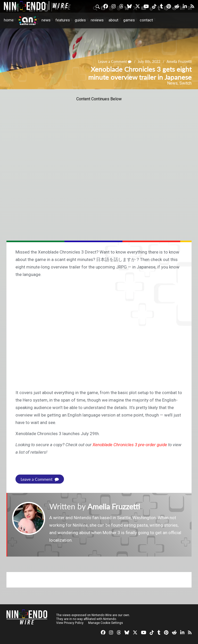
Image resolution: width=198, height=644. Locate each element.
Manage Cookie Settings (106, 623)
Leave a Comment (115, 62)
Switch (185, 83)
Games (129, 20)
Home (9, 20)
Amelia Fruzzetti (179, 62)
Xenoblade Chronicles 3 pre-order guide (130, 445)
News (46, 20)
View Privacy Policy (70, 623)
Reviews (97, 20)
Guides (80, 20)
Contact (146, 20)
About (113, 20)
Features (63, 20)
